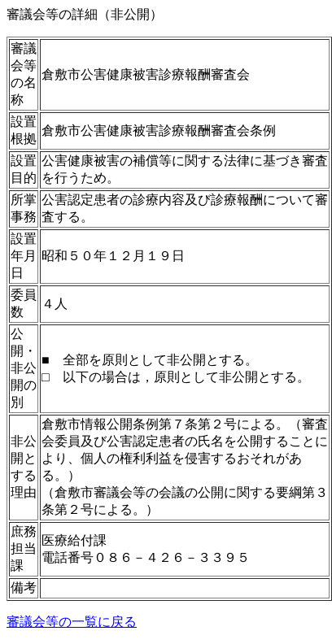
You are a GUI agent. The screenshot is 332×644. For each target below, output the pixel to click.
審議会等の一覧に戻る (72, 622)
